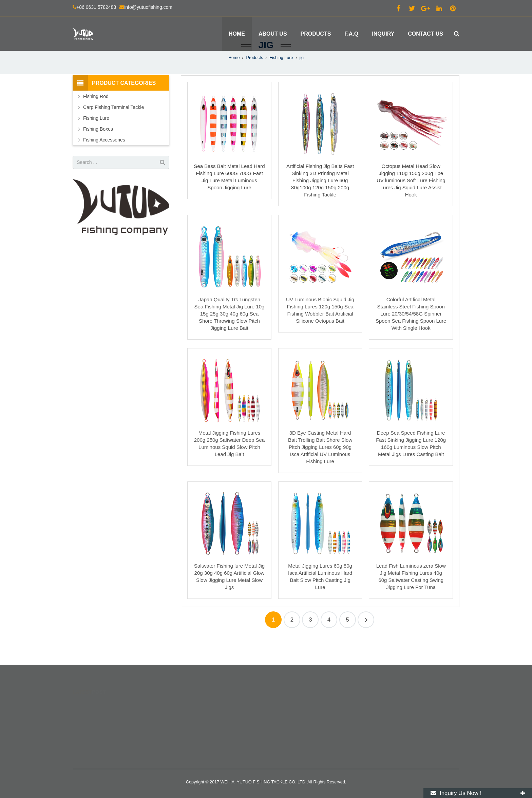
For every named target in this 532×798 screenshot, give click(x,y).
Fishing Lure (281, 81)
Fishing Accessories (104, 164)
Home (234, 81)
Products (254, 81)
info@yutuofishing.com (148, 7)
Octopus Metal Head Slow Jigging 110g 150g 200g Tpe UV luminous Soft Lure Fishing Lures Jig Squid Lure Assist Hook (411, 204)
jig (266, 69)
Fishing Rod (96, 120)
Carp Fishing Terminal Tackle (113, 131)
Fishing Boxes (98, 153)
